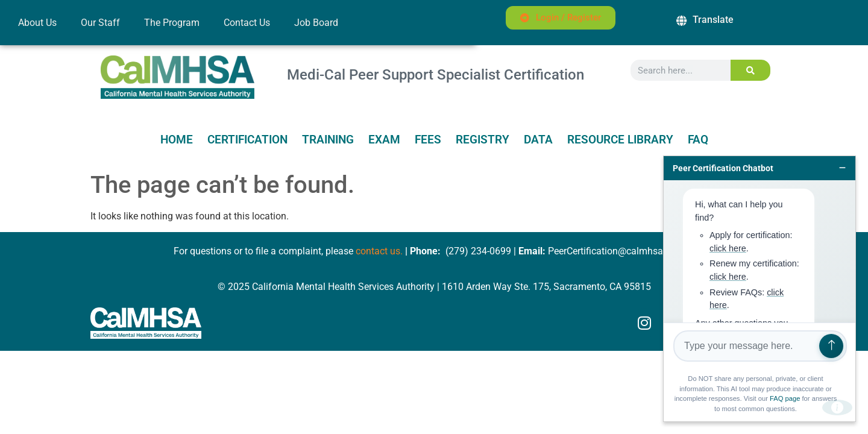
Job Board (316, 23)
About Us (37, 23)
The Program (172, 23)
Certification (247, 140)
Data (538, 140)
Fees (428, 140)
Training (328, 140)
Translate (713, 20)
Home (177, 140)
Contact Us (247, 23)
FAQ (698, 140)
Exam (384, 140)
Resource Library (620, 140)
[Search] (751, 70)
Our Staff (100, 23)
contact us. (379, 251)
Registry (483, 140)
